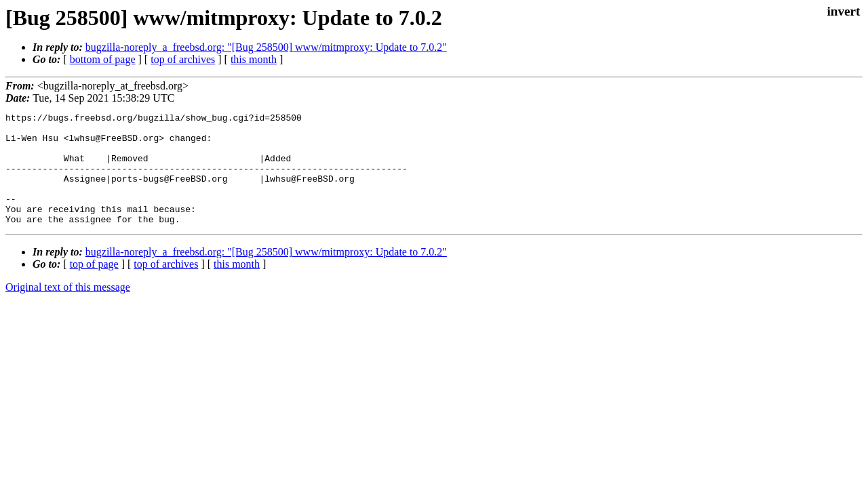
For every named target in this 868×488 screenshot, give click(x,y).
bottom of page (103, 59)
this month (254, 59)
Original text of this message (68, 309)
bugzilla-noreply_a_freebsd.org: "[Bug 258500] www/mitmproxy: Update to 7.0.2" (266, 47)
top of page (94, 286)
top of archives (183, 59)
